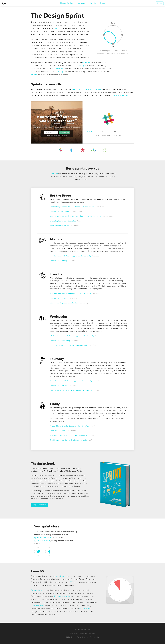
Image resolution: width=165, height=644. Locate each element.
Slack (90, 132)
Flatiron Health (84, 89)
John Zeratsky (37, 606)
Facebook (91, 633)
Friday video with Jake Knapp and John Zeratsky (70, 426)
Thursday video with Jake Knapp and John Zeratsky (71, 381)
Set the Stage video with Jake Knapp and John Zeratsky (73, 207)
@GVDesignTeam (42, 541)
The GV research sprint (59, 226)
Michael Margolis (62, 596)
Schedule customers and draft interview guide (69, 345)
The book (54, 174)
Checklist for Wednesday (60, 341)
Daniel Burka (85, 609)
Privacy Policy (95, 637)
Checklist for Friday (58, 431)
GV (56, 28)
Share (160, 3)
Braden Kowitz (38, 590)
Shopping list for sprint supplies (63, 221)
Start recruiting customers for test (64, 303)
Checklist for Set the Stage (61, 212)
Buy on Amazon (40, 505)
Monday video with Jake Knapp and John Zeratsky (70, 256)
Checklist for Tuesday (59, 298)
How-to (93, 3)
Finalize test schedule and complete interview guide (71, 390)
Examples (81, 3)
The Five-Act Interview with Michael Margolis (68, 440)
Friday (34, 75)
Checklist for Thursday (59, 386)
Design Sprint (66, 3)
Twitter (82, 633)
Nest (74, 89)
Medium (99, 89)
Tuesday (80, 66)
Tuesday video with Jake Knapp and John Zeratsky (71, 294)
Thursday (59, 72)
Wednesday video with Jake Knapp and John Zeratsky (72, 336)
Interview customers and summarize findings (68, 435)
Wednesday (57, 69)
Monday (86, 63)
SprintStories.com (120, 95)
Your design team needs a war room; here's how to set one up (75, 216)
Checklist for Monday (59, 261)
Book (102, 3)
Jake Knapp (61, 576)
